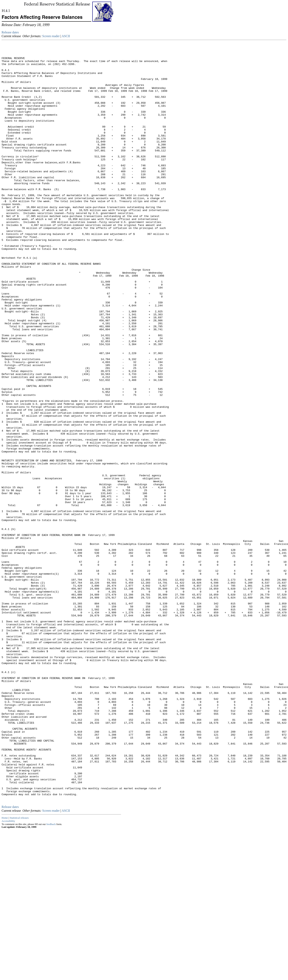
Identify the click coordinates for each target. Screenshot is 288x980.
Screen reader (51, 36)
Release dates (10, 32)
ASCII (66, 36)
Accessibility (8, 971)
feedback (51, 974)
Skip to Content (5, 22)
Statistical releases (19, 968)
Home (5, 968)
